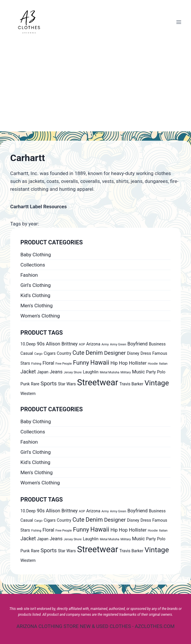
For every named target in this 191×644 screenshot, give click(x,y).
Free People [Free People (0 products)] (64, 364)
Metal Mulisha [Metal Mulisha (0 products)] (109, 372)
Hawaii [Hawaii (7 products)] (100, 362)
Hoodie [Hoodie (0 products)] (153, 364)
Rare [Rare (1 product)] (35, 384)
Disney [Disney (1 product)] (133, 353)
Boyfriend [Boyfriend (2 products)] (137, 344)
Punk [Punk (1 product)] (25, 384)
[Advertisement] (95, 88)
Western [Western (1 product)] (28, 394)
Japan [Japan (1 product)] (43, 372)
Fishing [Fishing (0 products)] (36, 364)
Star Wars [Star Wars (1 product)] (67, 384)
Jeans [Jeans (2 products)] (56, 372)
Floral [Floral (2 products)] (48, 363)
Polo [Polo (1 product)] (161, 372)
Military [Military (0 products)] (126, 372)
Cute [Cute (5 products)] (78, 353)
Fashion (29, 275)
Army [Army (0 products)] (105, 344)
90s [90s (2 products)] (41, 344)
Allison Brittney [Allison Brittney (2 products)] (62, 344)
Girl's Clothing (36, 285)
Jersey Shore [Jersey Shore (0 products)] (73, 372)
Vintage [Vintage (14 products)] (157, 383)
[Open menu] (179, 22)
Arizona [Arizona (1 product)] (93, 344)
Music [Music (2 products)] (139, 372)
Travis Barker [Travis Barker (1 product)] (131, 384)
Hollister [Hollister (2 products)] (138, 363)
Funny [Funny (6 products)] (81, 363)
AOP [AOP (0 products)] (82, 344)
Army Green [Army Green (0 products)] (118, 344)
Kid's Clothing (35, 295)
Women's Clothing (40, 316)
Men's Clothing (37, 306)
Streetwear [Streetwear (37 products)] (98, 382)
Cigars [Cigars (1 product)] (50, 353)
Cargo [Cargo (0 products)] (38, 354)
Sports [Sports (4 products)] (49, 383)
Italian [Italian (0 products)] (163, 364)
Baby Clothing (36, 255)
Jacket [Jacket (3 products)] (28, 372)
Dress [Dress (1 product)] (146, 353)
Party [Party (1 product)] (151, 372)
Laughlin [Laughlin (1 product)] (91, 372)
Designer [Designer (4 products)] (115, 353)
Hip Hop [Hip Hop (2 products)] (119, 363)
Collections (33, 265)
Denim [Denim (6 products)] (94, 353)
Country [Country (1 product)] (64, 353)
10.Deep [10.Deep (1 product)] (28, 344)
